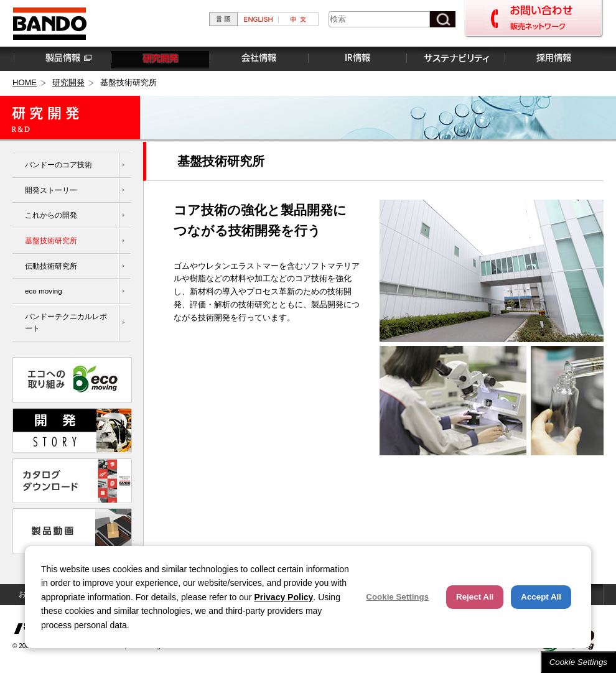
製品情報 (62, 58)
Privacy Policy (283, 597)
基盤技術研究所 (51, 240)
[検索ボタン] (443, 19)
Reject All (475, 597)
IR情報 (357, 58)
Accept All (541, 597)
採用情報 (553, 58)
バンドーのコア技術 (58, 165)
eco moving (44, 291)
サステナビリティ (455, 58)
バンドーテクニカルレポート (66, 322)
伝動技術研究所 (51, 266)
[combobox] (379, 19)
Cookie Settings (578, 662)
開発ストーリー (51, 190)
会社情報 (258, 58)
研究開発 (160, 58)
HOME (25, 82)
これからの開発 (51, 215)
